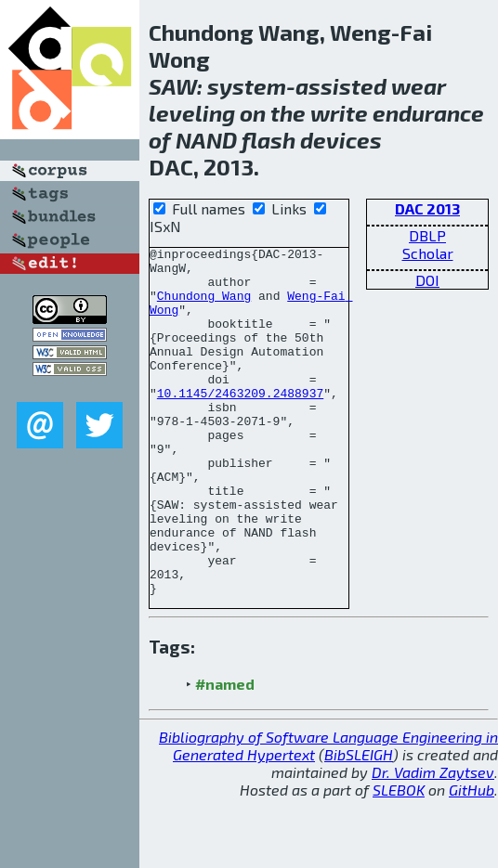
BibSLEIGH (359, 824)
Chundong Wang (204, 306)
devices (341, 140)
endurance (428, 113)
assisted (341, 86)
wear (419, 86)
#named (225, 753)
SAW (173, 86)
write (339, 113)
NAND (206, 140)
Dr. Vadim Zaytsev (433, 842)
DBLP (427, 235)
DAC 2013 (427, 208)
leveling (192, 113)
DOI (427, 280)
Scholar (428, 253)
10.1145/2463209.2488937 (240, 423)
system (247, 86)
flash (269, 140)
